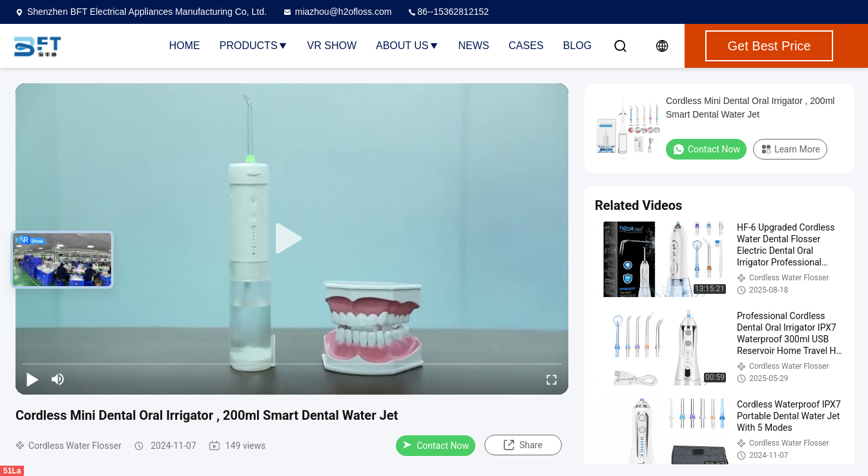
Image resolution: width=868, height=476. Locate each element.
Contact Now (436, 446)
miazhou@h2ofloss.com (337, 12)
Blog (577, 46)
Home (185, 46)
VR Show (332, 46)
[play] (292, 239)
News (474, 46)
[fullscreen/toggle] (552, 379)
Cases (526, 46)
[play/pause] (32, 379)
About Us (408, 46)
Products (254, 46)
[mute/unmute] (58, 379)
